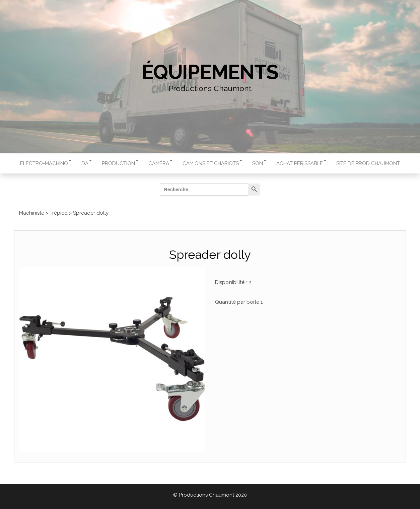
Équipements (210, 72)
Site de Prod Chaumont (368, 163)
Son (259, 163)
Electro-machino (46, 163)
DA (87, 163)
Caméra (160, 163)
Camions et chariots (212, 163)
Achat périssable (301, 163)
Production (120, 163)
